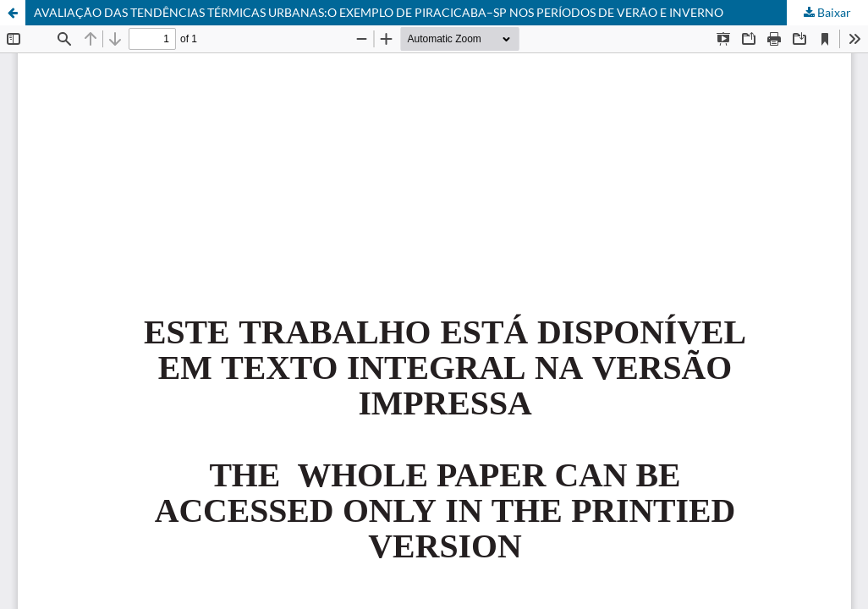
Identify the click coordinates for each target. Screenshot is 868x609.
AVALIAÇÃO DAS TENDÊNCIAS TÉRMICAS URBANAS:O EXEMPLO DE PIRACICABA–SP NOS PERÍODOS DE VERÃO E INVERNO (379, 12)
